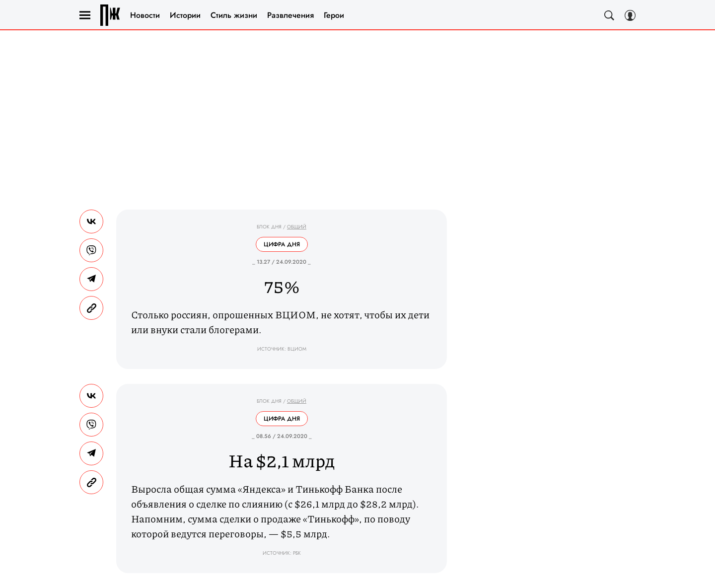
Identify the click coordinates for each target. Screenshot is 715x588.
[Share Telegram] (91, 279)
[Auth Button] (630, 15)
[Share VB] (91, 250)
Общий (297, 227)
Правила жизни (110, 15)
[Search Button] (609, 15)
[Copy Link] (91, 308)
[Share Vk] (91, 221)
